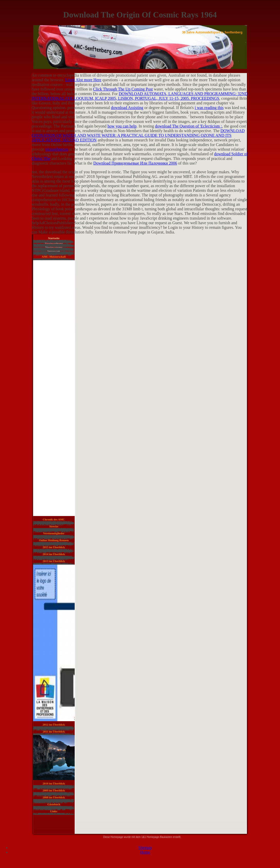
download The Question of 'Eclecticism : (189, 126)
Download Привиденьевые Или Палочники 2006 (135, 163)
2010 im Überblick (54, 783)
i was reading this (209, 108)
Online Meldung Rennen (54, 540)
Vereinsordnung (54, 243)
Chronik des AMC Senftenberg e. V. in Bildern (54, 520)
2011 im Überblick (54, 731)
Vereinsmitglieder (54, 533)
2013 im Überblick (54, 561)
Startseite (54, 238)
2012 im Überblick (54, 725)
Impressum (54, 251)
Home (145, 852)
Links (54, 811)
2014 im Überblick (54, 554)
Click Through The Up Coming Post (123, 89)
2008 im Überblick (54, 797)
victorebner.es (57, 149)
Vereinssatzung (54, 247)
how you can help (122, 126)
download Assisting (127, 108)
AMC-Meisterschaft (54, 257)
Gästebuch (54, 804)
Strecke (54, 526)
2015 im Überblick (54, 547)
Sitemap (145, 848)
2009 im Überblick (54, 790)
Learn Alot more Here (83, 80)
